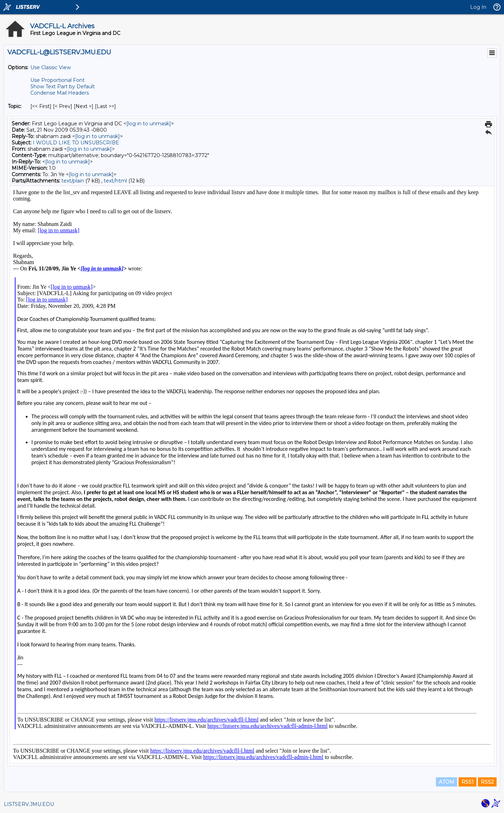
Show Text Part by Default (63, 86)
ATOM (447, 782)
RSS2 (487, 782)
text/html (115, 181)
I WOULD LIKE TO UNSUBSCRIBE (76, 143)
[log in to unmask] (149, 124)
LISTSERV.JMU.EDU (29, 804)
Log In (478, 7)
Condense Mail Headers (60, 93)
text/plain (73, 181)
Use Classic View (51, 67)
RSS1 (467, 782)
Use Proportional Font (57, 80)
